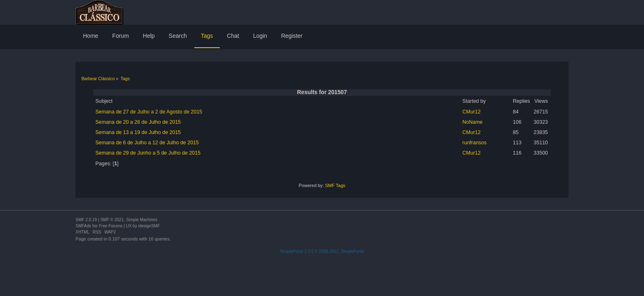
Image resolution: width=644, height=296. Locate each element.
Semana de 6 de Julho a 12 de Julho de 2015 (147, 143)
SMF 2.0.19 (86, 220)
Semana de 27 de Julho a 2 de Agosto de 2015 (149, 112)
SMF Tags (335, 185)
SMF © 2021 (112, 220)
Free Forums (111, 226)
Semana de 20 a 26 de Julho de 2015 (138, 122)
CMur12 (471, 112)
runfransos (475, 143)
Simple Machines (142, 220)
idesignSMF (149, 226)
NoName (473, 122)
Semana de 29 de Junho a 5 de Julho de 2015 (148, 153)
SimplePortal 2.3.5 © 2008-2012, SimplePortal (322, 251)
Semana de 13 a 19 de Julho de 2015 (138, 132)
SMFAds (83, 226)
